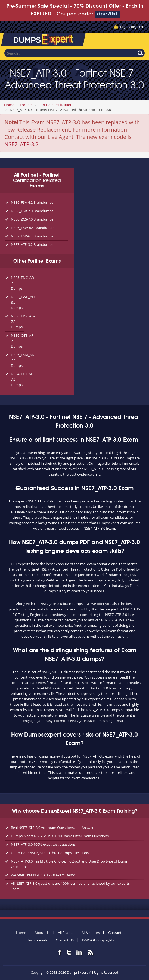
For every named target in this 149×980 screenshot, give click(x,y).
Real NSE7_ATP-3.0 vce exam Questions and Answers (53, 828)
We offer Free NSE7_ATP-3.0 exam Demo (43, 875)
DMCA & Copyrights (98, 940)
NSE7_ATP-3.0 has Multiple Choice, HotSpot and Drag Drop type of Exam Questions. (69, 864)
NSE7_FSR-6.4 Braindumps (32, 236)
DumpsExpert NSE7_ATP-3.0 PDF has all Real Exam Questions (60, 836)
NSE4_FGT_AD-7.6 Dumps (18, 379)
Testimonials (37, 940)
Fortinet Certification (55, 105)
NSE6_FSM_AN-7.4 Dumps (18, 360)
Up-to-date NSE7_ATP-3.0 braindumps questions (50, 853)
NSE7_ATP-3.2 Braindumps (32, 244)
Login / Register (132, 27)
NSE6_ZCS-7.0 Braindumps (32, 219)
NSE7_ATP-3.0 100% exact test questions (43, 844)
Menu (139, 40)
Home (9, 105)
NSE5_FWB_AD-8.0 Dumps (18, 302)
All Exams (66, 933)
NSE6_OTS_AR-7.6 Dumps (18, 341)
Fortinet (26, 105)
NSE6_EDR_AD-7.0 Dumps (18, 322)
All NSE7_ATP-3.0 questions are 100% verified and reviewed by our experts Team (70, 886)
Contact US (65, 940)
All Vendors (91, 933)
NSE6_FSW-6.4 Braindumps (33, 228)
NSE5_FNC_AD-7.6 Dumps (18, 283)
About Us (42, 933)
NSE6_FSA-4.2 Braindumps (32, 202)
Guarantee (117, 933)
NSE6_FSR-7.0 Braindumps (32, 211)
